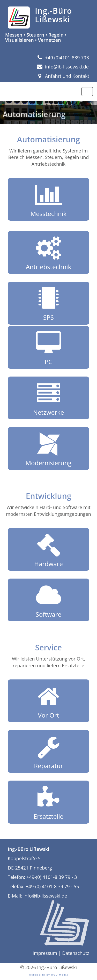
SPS (48, 303)
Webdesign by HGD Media (48, 975)
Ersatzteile (48, 802)
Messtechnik (48, 199)
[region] (48, 112)
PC (48, 347)
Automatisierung (34, 114)
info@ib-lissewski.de (63, 67)
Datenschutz (76, 953)
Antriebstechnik (48, 252)
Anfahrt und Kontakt (63, 76)
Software (48, 600)
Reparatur (48, 751)
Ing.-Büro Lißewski (54, 15)
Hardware (48, 549)
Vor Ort (48, 701)
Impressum (45, 953)
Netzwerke (48, 398)
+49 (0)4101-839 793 (63, 58)
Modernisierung (48, 448)
